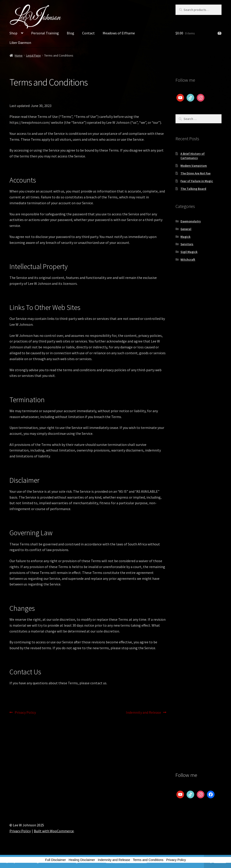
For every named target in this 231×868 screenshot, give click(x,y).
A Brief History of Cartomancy (193, 156)
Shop (13, 33)
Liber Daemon (20, 43)
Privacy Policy (25, 713)
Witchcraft (188, 259)
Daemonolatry (191, 221)
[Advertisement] (199, 342)
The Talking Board (193, 189)
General (186, 229)
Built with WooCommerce (54, 831)
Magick (185, 237)
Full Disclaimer (55, 860)
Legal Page (33, 55)
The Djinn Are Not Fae (195, 173)
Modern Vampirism (194, 166)
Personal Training (45, 33)
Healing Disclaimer (82, 860)
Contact (88, 33)
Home (19, 55)
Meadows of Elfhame (119, 33)
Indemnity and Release (143, 713)
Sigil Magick (189, 252)
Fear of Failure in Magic (197, 181)
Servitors (187, 244)
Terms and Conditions (148, 860)
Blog (70, 33)
